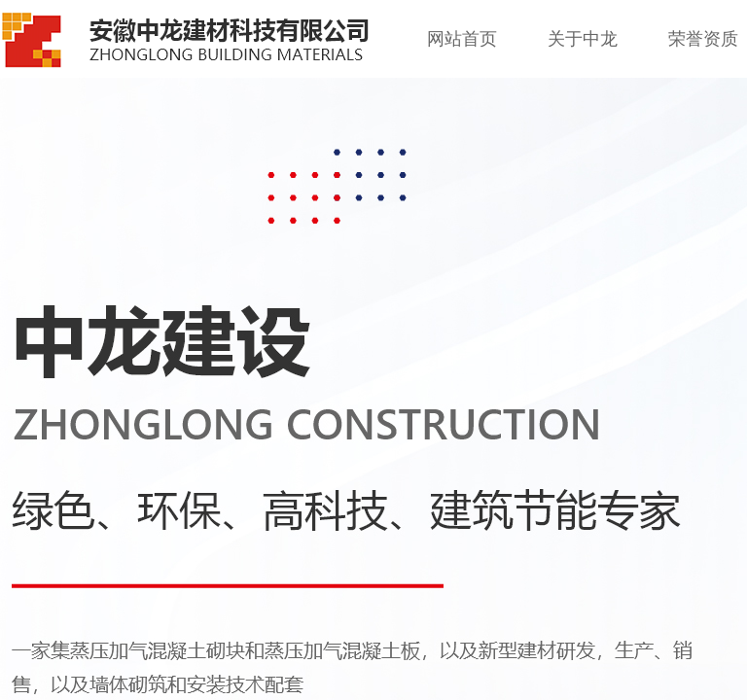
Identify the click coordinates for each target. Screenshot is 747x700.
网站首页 (462, 39)
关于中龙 (583, 39)
